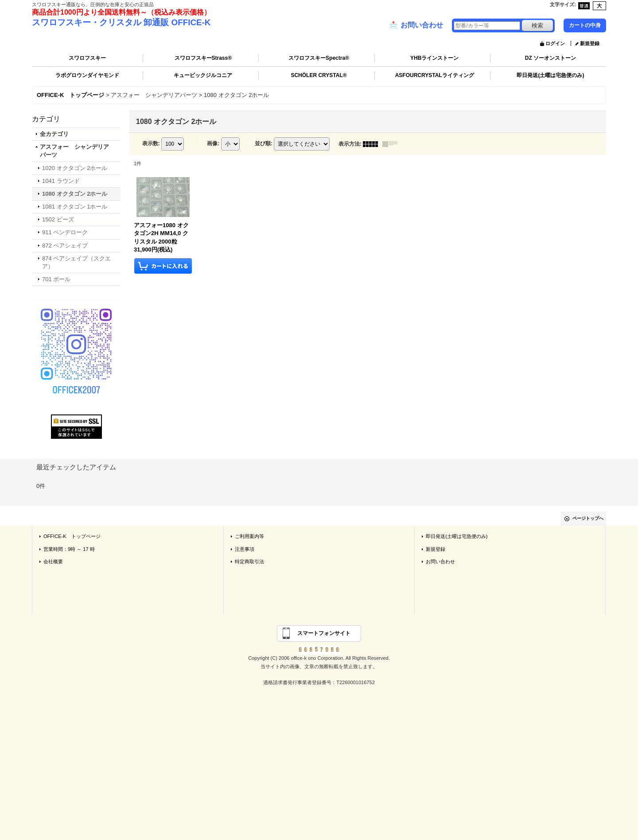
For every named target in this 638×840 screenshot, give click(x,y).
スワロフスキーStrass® (203, 58)
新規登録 (590, 43)
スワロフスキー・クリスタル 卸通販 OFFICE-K (121, 22)
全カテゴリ (54, 134)
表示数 (151, 143)
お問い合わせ (416, 25)
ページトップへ (588, 518)
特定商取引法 (249, 561)
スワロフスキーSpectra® (319, 58)
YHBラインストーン (434, 58)
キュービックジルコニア (203, 75)
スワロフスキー (87, 58)
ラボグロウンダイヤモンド (87, 75)
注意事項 (245, 549)
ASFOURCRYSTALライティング (435, 75)
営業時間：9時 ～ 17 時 (69, 549)
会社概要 (53, 561)
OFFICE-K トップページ (72, 536)
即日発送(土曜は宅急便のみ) (550, 75)
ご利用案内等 (249, 536)
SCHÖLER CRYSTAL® (319, 75)
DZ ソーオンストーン (550, 58)
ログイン (555, 43)
